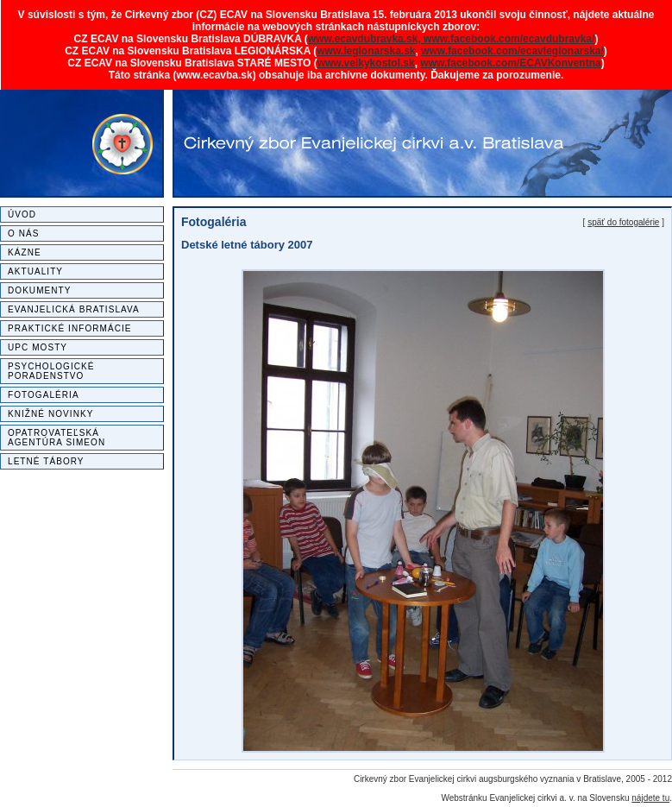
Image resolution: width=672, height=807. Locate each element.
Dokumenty (40, 290)
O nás (23, 233)
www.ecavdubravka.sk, (366, 39)
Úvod (22, 214)
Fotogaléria (44, 395)
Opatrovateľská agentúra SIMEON (57, 438)
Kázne (25, 252)
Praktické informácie (70, 328)
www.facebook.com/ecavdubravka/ (509, 39)
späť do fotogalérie (623, 222)
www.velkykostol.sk (366, 63)
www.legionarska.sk (366, 51)
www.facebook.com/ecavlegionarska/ (512, 51)
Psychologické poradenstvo (51, 371)
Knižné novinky (50, 414)
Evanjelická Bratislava (74, 309)
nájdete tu (650, 798)
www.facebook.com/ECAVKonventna (510, 63)
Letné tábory (46, 461)
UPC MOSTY (38, 347)
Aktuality (35, 271)
